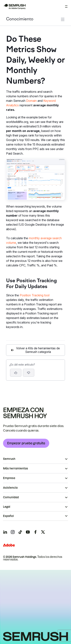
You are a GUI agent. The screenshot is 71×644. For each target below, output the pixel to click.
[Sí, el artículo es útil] (16, 373)
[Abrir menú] (66, 7)
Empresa (9, 478)
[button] (29, 373)
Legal (7, 507)
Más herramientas (16, 468)
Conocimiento (20, 19)
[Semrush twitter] (43, 532)
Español (8, 516)
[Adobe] (9, 545)
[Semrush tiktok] (20, 532)
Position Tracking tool (35, 295)
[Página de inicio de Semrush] (14, 7)
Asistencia (10, 488)
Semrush (9, 459)
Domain (31, 101)
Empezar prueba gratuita (26, 443)
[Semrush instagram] (13, 532)
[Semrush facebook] (35, 532)
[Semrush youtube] (28, 532)
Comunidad (11, 497)
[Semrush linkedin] (5, 532)
